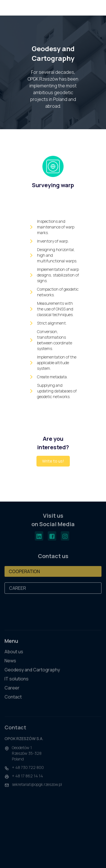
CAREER (18, 588)
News (10, 665)
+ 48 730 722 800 (28, 773)
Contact (13, 701)
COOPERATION (24, 571)
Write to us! (53, 461)
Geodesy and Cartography (32, 674)
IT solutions (17, 683)
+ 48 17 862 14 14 (27, 782)
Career (12, 692)
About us (14, 656)
